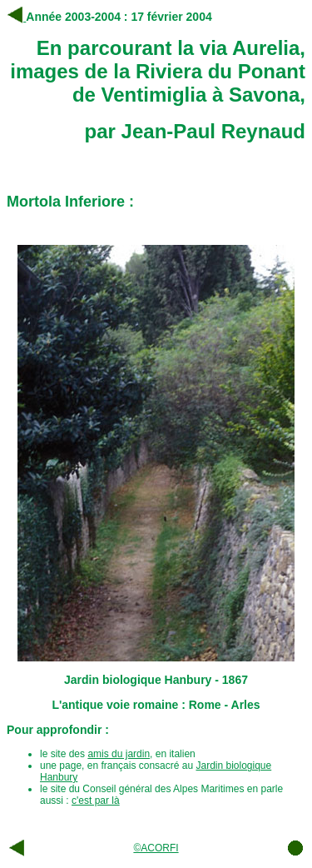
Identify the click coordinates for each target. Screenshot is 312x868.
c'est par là (96, 801)
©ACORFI (156, 848)
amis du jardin (119, 754)
